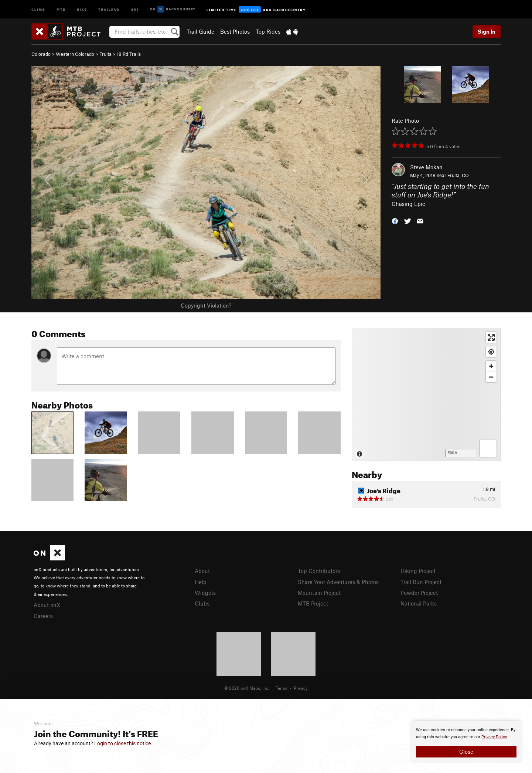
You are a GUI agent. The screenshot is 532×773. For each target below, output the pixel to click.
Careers (43, 616)
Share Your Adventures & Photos (338, 582)
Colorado (41, 54)
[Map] (426, 394)
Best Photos (235, 31)
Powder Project (419, 593)
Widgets (205, 593)
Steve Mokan (426, 167)
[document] (466, 742)
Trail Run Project (421, 582)
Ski (135, 9)
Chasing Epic (408, 204)
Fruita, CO (458, 175)
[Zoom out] (491, 377)
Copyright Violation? (206, 305)
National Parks (419, 603)
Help (201, 582)
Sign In (487, 31)
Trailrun (109, 9)
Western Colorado (75, 54)
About (202, 571)
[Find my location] (491, 352)
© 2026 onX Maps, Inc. (247, 688)
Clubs (202, 603)
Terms (282, 688)
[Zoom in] (491, 366)
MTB (61, 9)
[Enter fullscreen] (491, 337)
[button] (395, 221)
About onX (47, 605)
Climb (38, 9)
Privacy (301, 688)
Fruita (105, 54)
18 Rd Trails (129, 54)
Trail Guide (200, 31)
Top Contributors (319, 571)
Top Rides (268, 31)
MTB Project (313, 603)
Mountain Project (319, 593)
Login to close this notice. (123, 743)
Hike (82, 9)
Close (466, 752)
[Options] (488, 449)
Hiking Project (418, 571)
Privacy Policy (494, 737)
